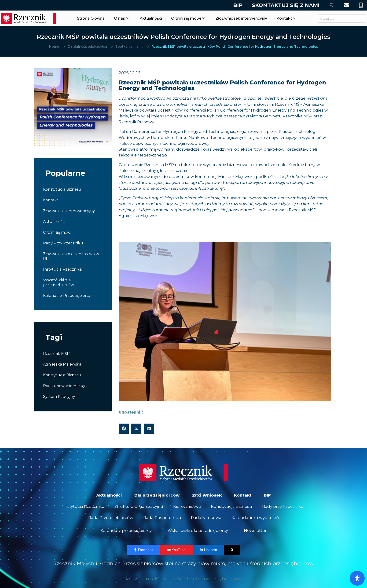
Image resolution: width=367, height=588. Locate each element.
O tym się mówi (187, 18)
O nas (119, 18)
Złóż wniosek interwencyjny (244, 18)
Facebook (143, 553)
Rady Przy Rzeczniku (63, 243)
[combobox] (342, 18)
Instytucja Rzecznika (62, 269)
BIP (237, 5)
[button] (124, 429)
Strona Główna (87, 18)
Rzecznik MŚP (56, 354)
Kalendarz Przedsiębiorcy (67, 296)
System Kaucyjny (59, 397)
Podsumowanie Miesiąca (66, 386)
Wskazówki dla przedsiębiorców (59, 282)
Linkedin (208, 553)
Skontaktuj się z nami (284, 5)
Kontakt (292, 18)
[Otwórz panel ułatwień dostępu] (357, 578)
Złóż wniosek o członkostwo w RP (71, 256)
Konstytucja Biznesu (62, 189)
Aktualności (148, 18)
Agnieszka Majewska (62, 364)
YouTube (176, 553)
